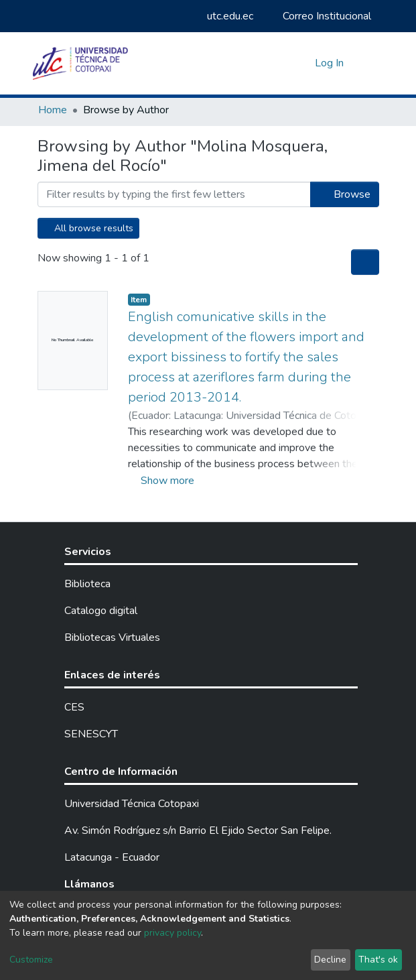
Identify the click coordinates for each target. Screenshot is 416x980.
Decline (330, 960)
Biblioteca (87, 584)
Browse (345, 194)
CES (74, 707)
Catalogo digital (101, 611)
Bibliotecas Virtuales (112, 637)
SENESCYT (91, 734)
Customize (31, 960)
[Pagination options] (365, 262)
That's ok (378, 960)
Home (53, 110)
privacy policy (172, 933)
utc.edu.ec (223, 16)
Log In (331, 63)
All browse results (88, 228)
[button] (301, 63)
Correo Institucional (320, 16)
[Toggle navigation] (370, 63)
